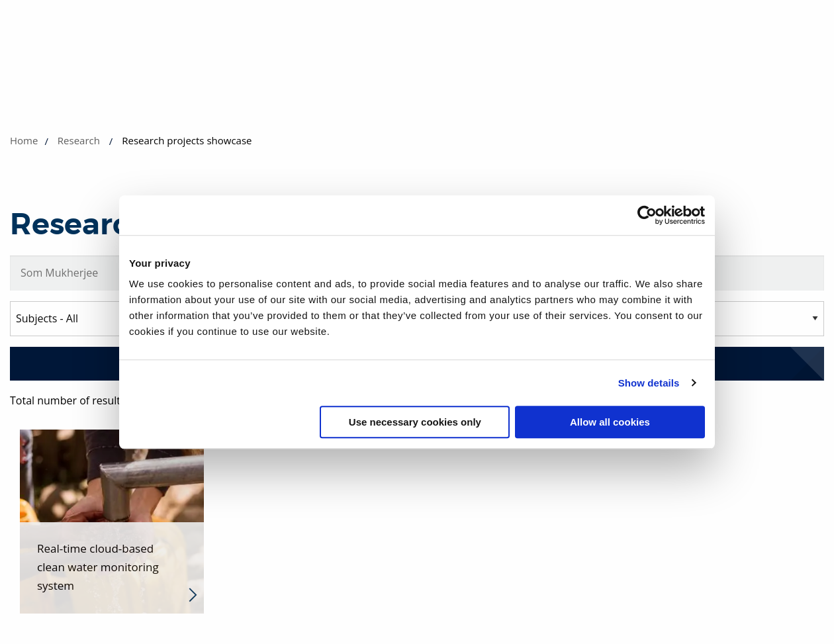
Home (24, 140)
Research (79, 140)
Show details (649, 383)
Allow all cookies (610, 422)
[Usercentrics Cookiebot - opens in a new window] (647, 215)
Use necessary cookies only (415, 422)
